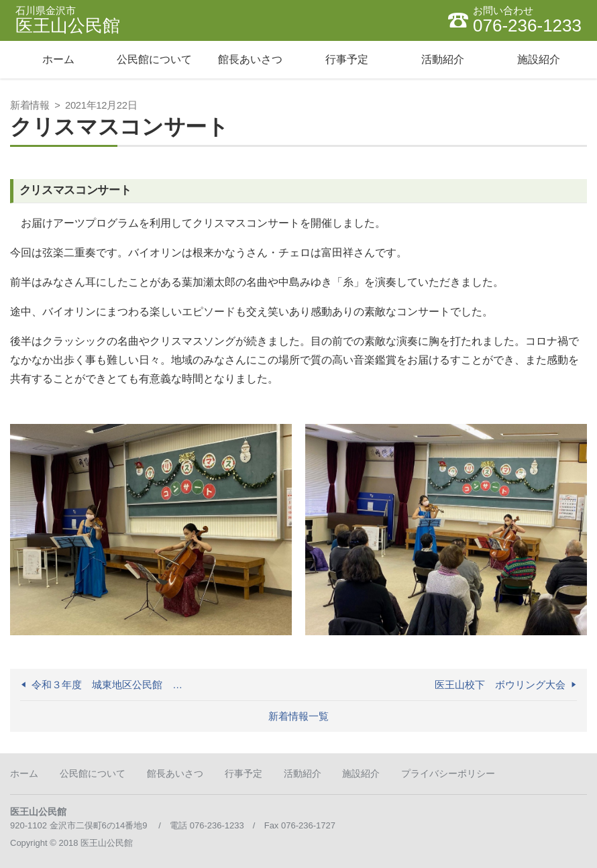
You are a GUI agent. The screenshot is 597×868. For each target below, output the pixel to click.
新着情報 (30, 105)
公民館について (93, 773)
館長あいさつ (175, 773)
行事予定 (243, 773)
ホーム (24, 773)
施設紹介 (361, 773)
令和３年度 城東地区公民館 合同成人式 (111, 685)
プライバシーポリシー (448, 773)
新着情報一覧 (298, 716)
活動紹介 (303, 773)
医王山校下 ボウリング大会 (500, 685)
